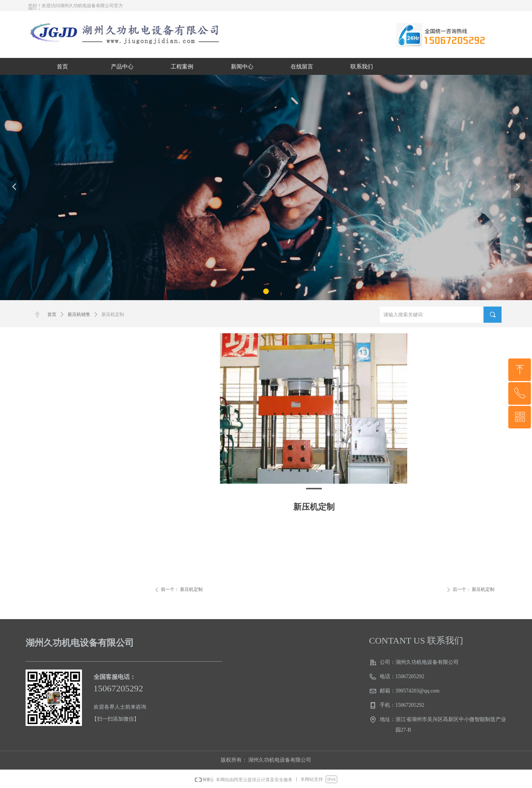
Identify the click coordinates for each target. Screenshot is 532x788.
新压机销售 (79, 314)
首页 (52, 314)
